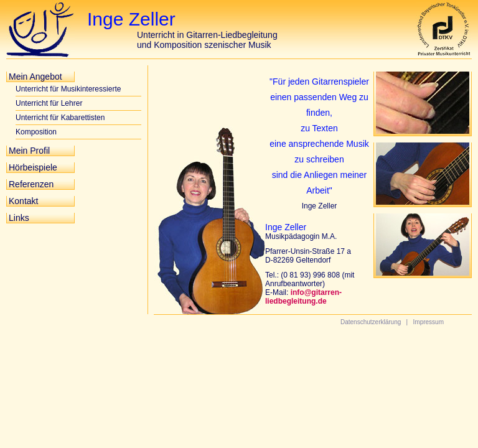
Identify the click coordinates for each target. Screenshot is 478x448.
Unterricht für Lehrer (49, 103)
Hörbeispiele (33, 167)
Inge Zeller (131, 19)
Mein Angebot (35, 77)
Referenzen (31, 184)
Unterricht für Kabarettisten (60, 118)
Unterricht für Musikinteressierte (68, 89)
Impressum (429, 322)
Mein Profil (29, 151)
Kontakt (23, 201)
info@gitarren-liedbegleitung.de (303, 297)
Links (19, 218)
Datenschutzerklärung (371, 322)
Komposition (36, 132)
